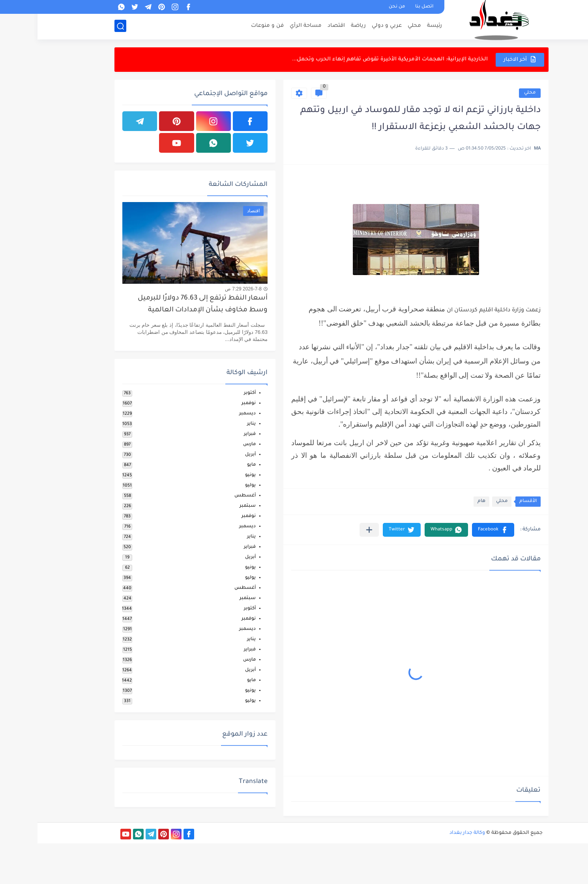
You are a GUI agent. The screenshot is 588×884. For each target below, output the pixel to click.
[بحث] (83, 26)
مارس (212, 445)
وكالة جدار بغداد (430, 833)
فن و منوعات (230, 26)
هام (444, 501)
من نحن (359, 7)
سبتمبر (210, 506)
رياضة (321, 26)
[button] (456, 530)
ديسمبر (210, 414)
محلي (377, 26)
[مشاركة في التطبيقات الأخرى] (332, 530)
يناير (214, 424)
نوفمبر (211, 404)
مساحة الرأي (268, 26)
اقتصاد (299, 26)
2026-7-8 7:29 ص (206, 289)
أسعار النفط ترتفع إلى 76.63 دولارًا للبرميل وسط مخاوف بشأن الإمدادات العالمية (165, 304)
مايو (214, 465)
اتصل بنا (387, 7)
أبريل (213, 455)
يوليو (213, 486)
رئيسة (397, 26)
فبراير (212, 434)
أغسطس (208, 496)
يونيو (213, 475)
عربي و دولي (349, 26)
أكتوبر (212, 393)
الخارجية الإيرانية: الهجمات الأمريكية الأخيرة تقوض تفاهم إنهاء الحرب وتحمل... (352, 59)
